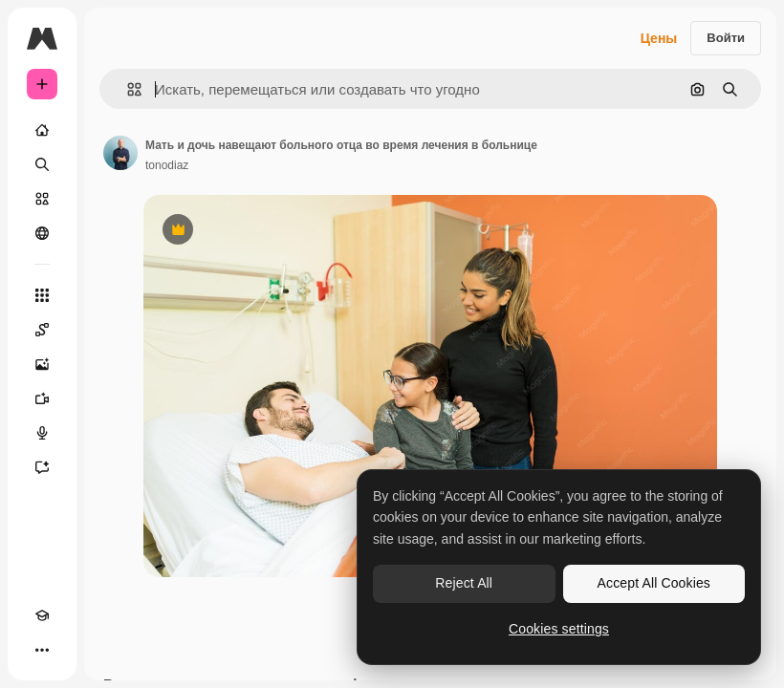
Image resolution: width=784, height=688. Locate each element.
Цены (659, 38)
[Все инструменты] (42, 295)
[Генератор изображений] (42, 364)
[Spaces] (42, 330)
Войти (726, 38)
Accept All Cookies (654, 583)
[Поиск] (42, 164)
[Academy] (42, 615)
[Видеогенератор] (42, 398)
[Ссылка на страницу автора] (120, 153)
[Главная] (42, 130)
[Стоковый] (42, 199)
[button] (127, 89)
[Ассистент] (42, 467)
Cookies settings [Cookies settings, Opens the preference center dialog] (559, 629)
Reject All (464, 583)
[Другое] (42, 650)
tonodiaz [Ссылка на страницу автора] (167, 165)
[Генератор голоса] (42, 433)
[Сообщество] (42, 233)
